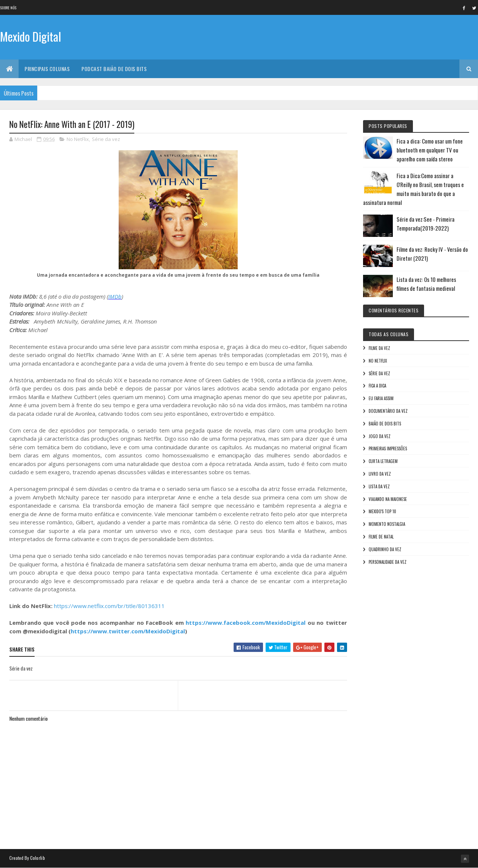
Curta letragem (383, 461)
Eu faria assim (381, 398)
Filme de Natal (381, 537)
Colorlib (38, 858)
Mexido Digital (31, 36)
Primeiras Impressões (388, 449)
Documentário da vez (388, 411)
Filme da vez (379, 348)
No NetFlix (78, 139)
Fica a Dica (377, 386)
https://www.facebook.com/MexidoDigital (246, 623)
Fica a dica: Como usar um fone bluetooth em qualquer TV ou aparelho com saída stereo (430, 150)
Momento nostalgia (387, 524)
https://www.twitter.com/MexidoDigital (128, 631)
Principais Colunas (47, 69)
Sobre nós (8, 8)
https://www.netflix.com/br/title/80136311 (109, 606)
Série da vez (106, 139)
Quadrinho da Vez (385, 549)
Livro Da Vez (380, 474)
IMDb (115, 296)
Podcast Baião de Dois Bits (114, 69)
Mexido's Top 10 (382, 511)
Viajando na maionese (388, 499)
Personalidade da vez (388, 562)
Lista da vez (379, 486)
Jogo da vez (380, 436)
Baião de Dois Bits (385, 424)
